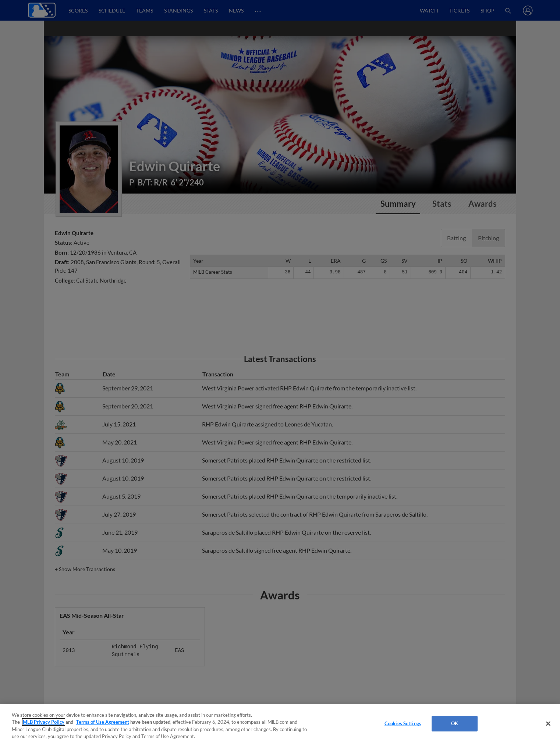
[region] (280, 724)
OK (455, 723)
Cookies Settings (403, 723)
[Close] (548, 723)
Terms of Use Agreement (103, 722)
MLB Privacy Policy (44, 722)
